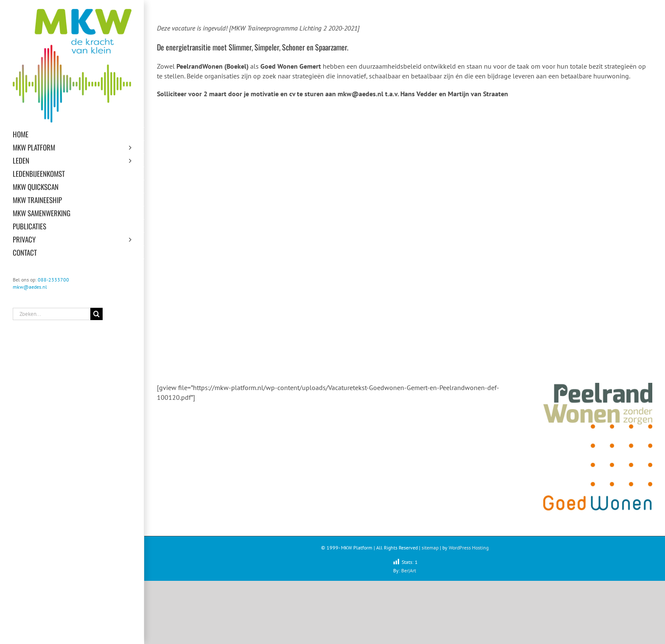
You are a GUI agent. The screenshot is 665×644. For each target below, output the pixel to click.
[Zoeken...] (52, 314)
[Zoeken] (96, 314)
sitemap (430, 548)
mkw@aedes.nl (30, 287)
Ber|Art (409, 570)
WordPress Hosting (469, 548)
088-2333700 (53, 280)
